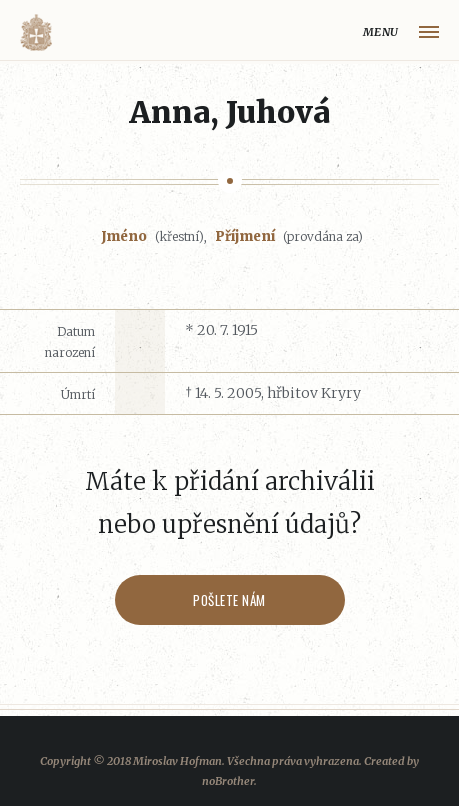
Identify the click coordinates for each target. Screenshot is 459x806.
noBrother (228, 781)
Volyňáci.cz (36, 32)
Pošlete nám (229, 600)
